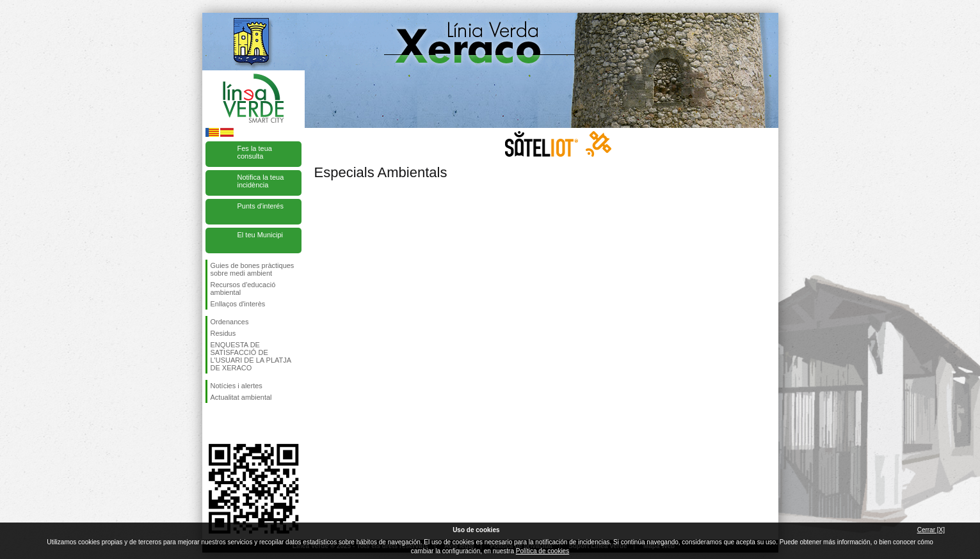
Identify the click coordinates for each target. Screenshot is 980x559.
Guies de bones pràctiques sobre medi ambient (253, 269)
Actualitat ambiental (241, 397)
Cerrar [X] (931, 530)
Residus (223, 333)
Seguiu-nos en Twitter (234, 423)
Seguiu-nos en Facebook (213, 423)
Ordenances (230, 322)
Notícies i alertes (237, 386)
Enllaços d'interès (238, 304)
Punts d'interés (261, 206)
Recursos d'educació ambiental (243, 288)
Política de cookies (542, 551)
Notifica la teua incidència (261, 181)
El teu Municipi (261, 235)
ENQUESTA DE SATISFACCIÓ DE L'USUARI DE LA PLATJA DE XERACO (251, 356)
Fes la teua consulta (255, 152)
